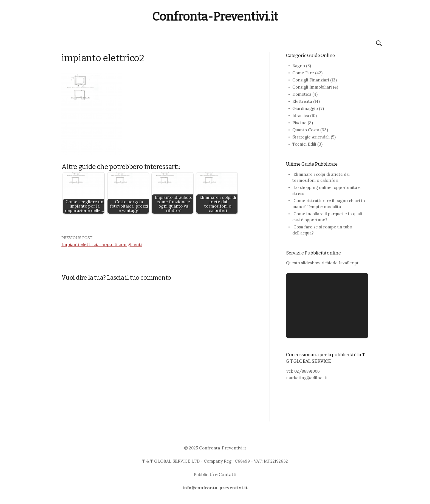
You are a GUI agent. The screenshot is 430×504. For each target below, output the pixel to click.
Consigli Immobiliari (312, 87)
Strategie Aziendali (311, 137)
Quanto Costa (306, 130)
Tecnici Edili (304, 144)
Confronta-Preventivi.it (215, 17)
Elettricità (302, 101)
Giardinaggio (305, 108)
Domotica (302, 94)
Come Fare (303, 73)
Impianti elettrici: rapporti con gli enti (102, 244)
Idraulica (301, 116)
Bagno (299, 66)
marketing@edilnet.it (307, 378)
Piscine (299, 123)
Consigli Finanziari (311, 80)
